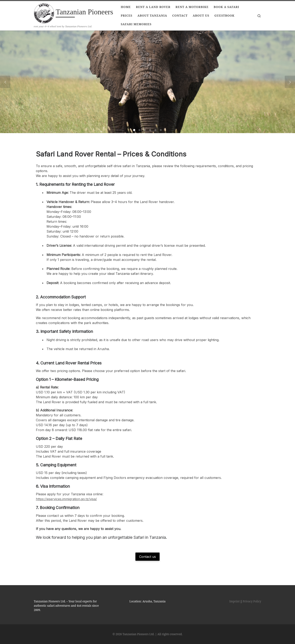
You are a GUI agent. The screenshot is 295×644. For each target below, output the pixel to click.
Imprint (235, 601)
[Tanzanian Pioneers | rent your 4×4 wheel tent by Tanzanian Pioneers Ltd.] (44, 13)
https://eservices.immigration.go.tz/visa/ (66, 499)
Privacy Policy (252, 601)
